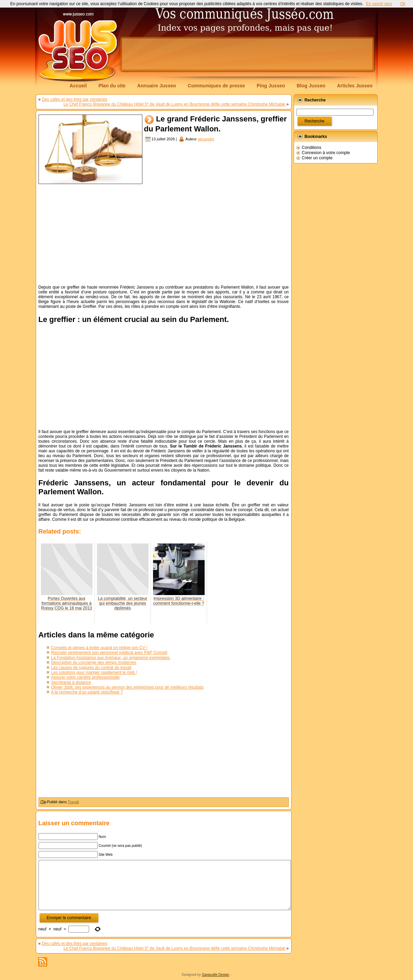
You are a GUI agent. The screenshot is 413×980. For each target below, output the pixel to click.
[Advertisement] (247, 54)
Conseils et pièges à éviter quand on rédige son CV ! (99, 648)
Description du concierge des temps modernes (94, 663)
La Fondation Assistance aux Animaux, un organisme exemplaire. (111, 658)
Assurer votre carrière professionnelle (85, 677)
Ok (403, 4)
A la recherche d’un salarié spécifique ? (87, 692)
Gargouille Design (216, 975)
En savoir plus (379, 4)
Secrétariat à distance (71, 682)
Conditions (312, 148)
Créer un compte (317, 158)
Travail (73, 802)
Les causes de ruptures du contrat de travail (91, 668)
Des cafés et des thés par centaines (75, 99)
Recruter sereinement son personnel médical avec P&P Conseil (109, 653)
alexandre (206, 139)
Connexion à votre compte (326, 153)
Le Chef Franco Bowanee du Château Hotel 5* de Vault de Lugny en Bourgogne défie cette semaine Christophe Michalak (175, 104)
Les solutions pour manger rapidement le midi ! (94, 672)
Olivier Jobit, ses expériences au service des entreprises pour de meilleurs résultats (128, 687)
